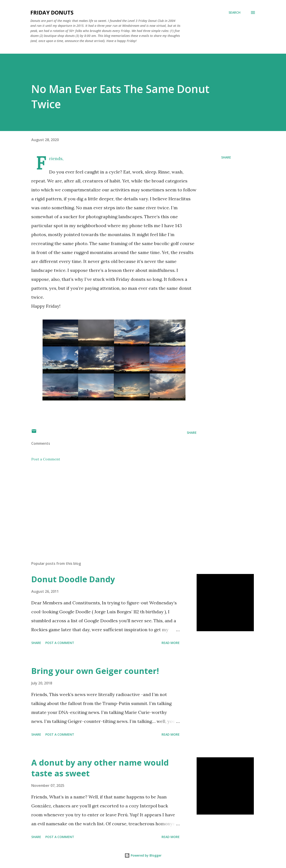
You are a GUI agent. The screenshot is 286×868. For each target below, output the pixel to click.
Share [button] (226, 157)
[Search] (234, 13)
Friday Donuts (52, 12)
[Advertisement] (107, 505)
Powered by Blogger (143, 855)
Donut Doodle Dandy (73, 579)
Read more (171, 643)
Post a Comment (46, 459)
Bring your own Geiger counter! (95, 671)
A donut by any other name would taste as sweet (100, 768)
